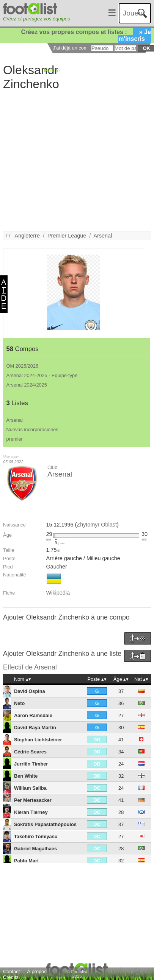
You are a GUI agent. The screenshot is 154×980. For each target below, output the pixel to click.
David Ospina (30, 691)
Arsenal (103, 236)
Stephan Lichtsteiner (38, 740)
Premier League (67, 236)
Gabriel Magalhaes (35, 849)
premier (15, 439)
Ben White (26, 776)
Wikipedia (58, 593)
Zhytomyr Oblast (97, 525)
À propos (37, 971)
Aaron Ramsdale (33, 715)
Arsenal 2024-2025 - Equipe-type (42, 375)
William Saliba (30, 788)
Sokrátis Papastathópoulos (45, 824)
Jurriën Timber (31, 764)
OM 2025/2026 (23, 366)
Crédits (11, 977)
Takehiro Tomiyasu (36, 836)
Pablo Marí (26, 861)
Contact (11, 971)
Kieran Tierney (31, 812)
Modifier (53, 71)
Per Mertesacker (33, 800)
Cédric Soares (30, 752)
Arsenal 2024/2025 (27, 385)
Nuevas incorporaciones (32, 429)
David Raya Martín (35, 728)
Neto (19, 703)
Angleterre (27, 236)
